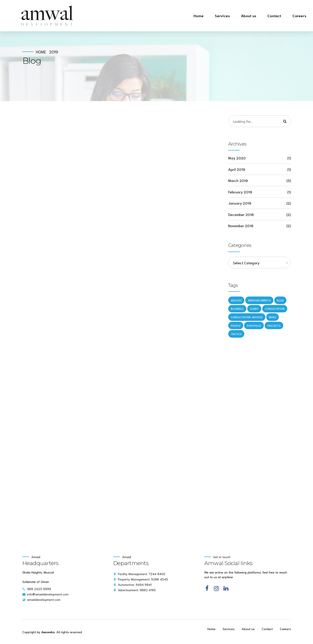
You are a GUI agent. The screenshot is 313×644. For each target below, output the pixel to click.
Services (222, 16)
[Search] (285, 121)
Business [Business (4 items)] (237, 308)
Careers (299, 16)
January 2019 (240, 203)
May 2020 (237, 158)
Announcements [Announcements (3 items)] (259, 300)
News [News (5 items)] (273, 317)
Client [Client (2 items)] (254, 308)
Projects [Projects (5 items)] (274, 325)
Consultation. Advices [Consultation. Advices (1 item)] (247, 317)
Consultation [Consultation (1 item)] (275, 308)
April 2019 (237, 169)
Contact (274, 16)
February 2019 (240, 192)
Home (199, 16)
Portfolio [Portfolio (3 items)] (254, 325)
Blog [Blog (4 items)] (280, 300)
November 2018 (241, 226)
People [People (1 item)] (236, 325)
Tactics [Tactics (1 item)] (236, 334)
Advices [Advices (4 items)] (236, 300)
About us (249, 16)
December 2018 (241, 214)
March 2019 (238, 180)
